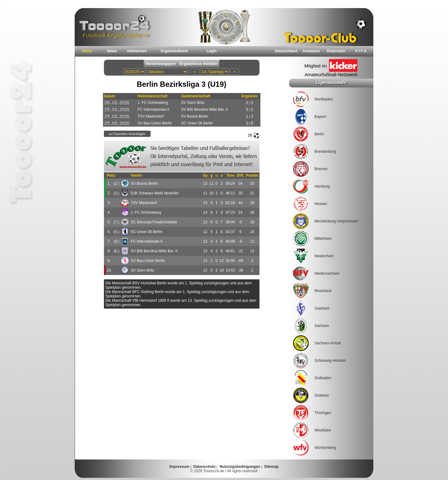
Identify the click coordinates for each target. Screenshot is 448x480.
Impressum (179, 467)
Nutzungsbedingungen (240, 467)
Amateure (311, 51)
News (112, 51)
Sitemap (271, 467)
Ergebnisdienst (174, 51)
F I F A (361, 51)
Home (87, 51)
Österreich (336, 51)
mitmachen (137, 51)
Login (212, 51)
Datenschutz (204, 467)
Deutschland (286, 51)
